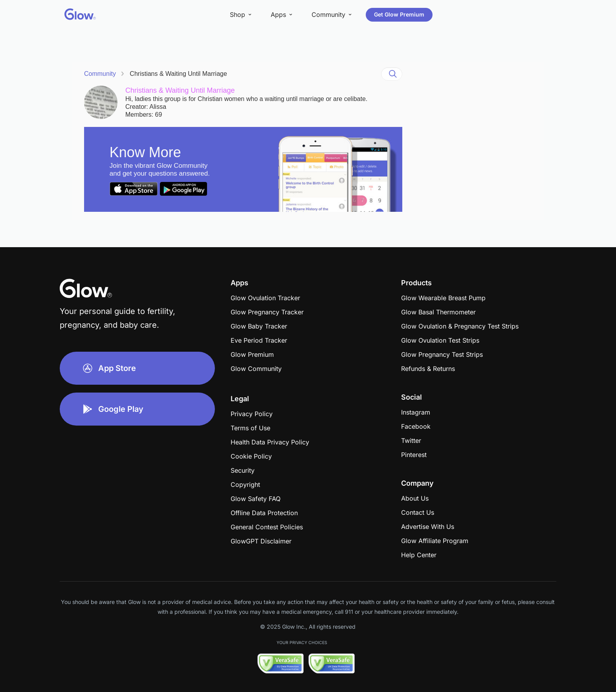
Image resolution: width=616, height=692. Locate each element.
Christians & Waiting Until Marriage (178, 74)
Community (100, 74)
